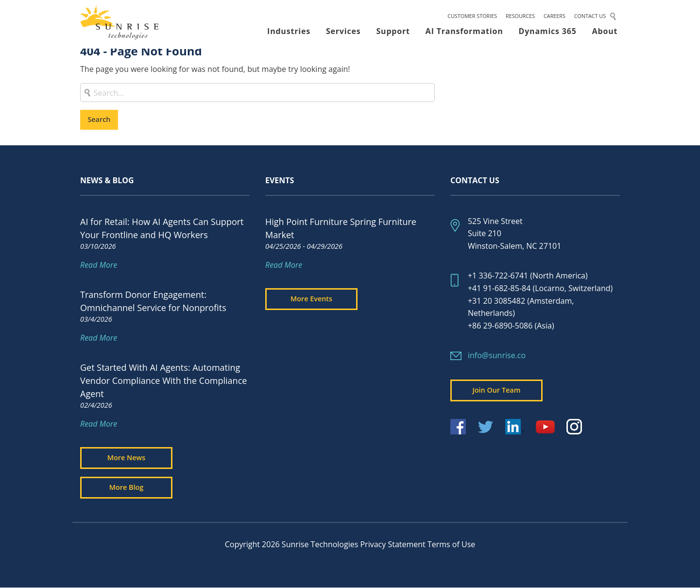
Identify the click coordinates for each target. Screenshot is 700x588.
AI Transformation (464, 34)
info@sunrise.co (497, 355)
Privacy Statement (393, 544)
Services (343, 34)
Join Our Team (497, 390)
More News (127, 458)
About (605, 34)
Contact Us (590, 18)
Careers (555, 18)
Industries (289, 34)
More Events (311, 299)
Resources (520, 18)
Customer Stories (472, 18)
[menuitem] (472, 19)
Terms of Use (451, 544)
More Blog (127, 487)
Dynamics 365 (548, 34)
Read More (99, 265)
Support (393, 34)
